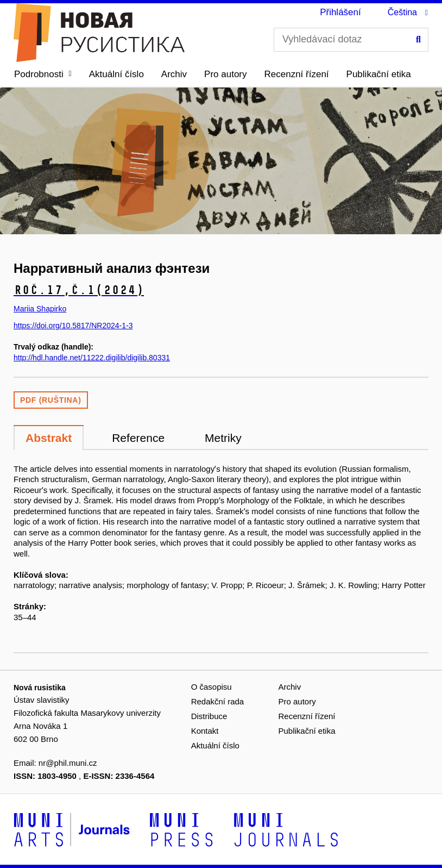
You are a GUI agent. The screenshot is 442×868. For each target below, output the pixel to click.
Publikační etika (379, 74)
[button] (43, 74)
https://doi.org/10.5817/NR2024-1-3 (73, 326)
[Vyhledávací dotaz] (351, 40)
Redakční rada (218, 701)
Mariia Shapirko (40, 309)
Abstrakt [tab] (49, 438)
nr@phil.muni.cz (68, 763)
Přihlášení (340, 12)
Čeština (402, 12)
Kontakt (205, 731)
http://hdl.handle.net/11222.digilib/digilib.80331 (92, 358)
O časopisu (211, 687)
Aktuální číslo (116, 74)
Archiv (174, 74)
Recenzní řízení (297, 74)
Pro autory (225, 74)
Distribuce (209, 716)
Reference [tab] (138, 438)
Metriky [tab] (223, 438)
